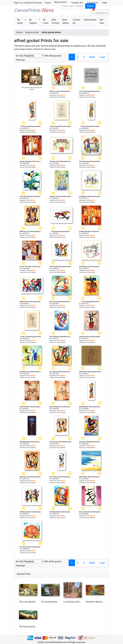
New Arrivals (55, 21)
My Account (61, 2)
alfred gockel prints (51, 32)
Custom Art (76, 21)
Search (90, 6)
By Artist (20, 21)
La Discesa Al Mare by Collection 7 (80, 602)
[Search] (72, 6)
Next (92, 57)
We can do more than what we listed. (32, 89)
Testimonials (90, 20)
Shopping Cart (100, 12)
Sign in (17, 3)
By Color (46, 21)
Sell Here (102, 21)
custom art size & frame (57, 97)
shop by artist (32, 32)
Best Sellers (66, 21)
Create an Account (33, 3)
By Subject (33, 21)
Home (48, 3)
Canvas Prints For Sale (34, 11)
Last (102, 57)
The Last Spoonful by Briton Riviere (36, 602)
